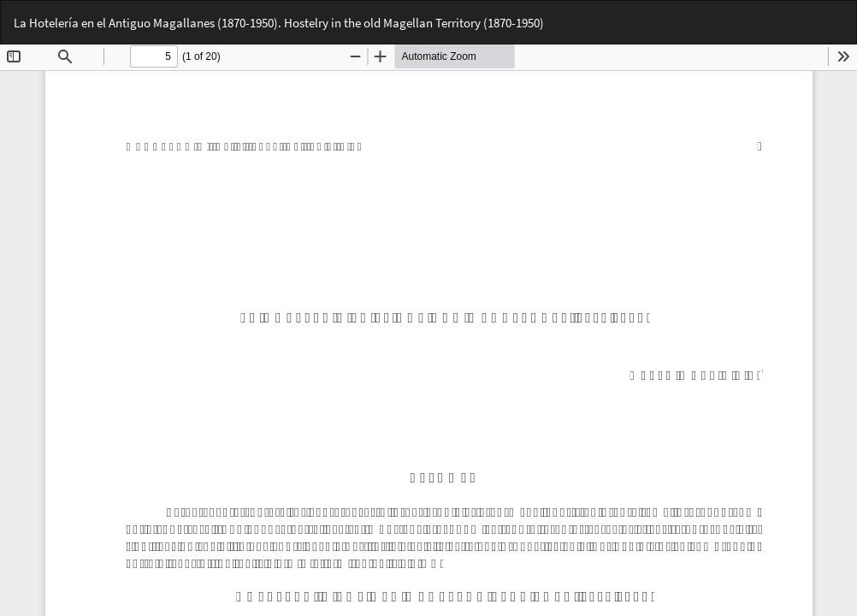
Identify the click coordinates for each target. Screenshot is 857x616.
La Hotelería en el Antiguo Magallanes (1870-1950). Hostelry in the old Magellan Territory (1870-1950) (279, 23)
